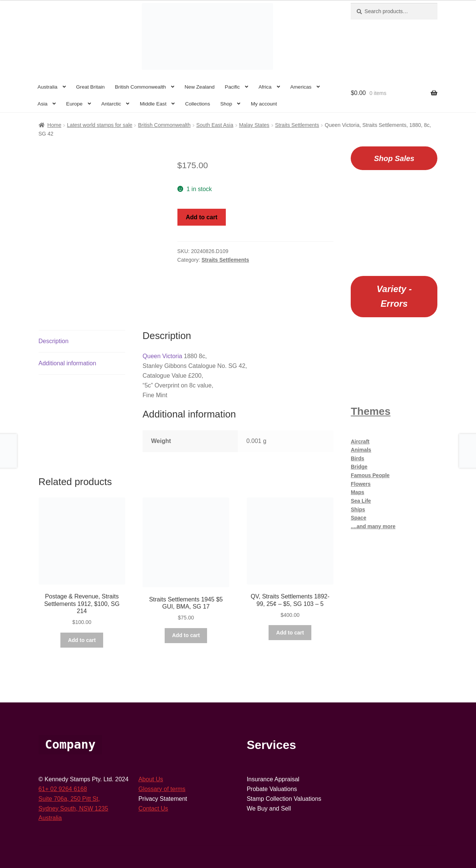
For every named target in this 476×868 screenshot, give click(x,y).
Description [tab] (54, 341)
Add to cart (201, 217)
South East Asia (215, 125)
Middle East (153, 104)
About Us (151, 779)
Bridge (359, 467)
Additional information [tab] (68, 363)
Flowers (361, 484)
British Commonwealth (140, 87)
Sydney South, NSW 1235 (74, 808)
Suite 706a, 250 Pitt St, (69, 799)
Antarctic (111, 104)
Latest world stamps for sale (100, 125)
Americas (301, 87)
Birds (357, 458)
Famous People (370, 475)
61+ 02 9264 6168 (63, 789)
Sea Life (361, 501)
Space (358, 518)
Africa (265, 87)
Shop (226, 104)
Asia (42, 104)
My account (264, 104)
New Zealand (200, 87)
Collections (197, 104)
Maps (357, 492)
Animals (361, 450)
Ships (358, 509)
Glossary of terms (162, 789)
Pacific (232, 87)
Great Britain (90, 87)
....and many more (373, 526)
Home (54, 125)
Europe (74, 104)
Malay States (254, 125)
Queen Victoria (162, 356)
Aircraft (360, 442)
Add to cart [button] (82, 640)
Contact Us (153, 808)
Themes (371, 411)
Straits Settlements (297, 125)
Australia (47, 87)
